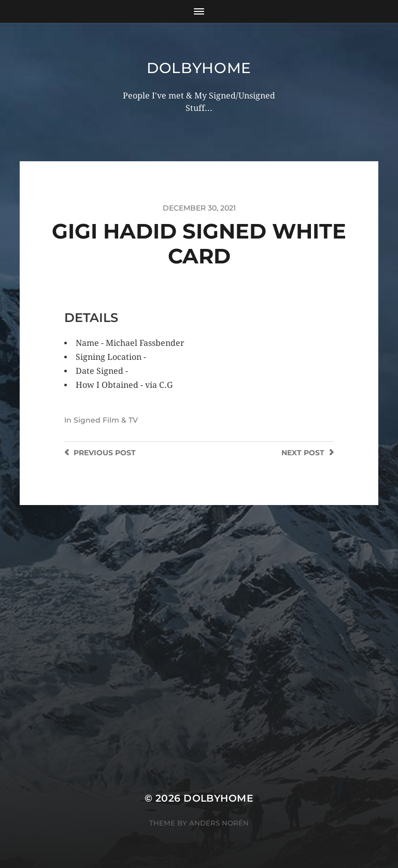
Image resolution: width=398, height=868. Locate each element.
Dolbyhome (199, 68)
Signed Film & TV (106, 420)
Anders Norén (219, 823)
